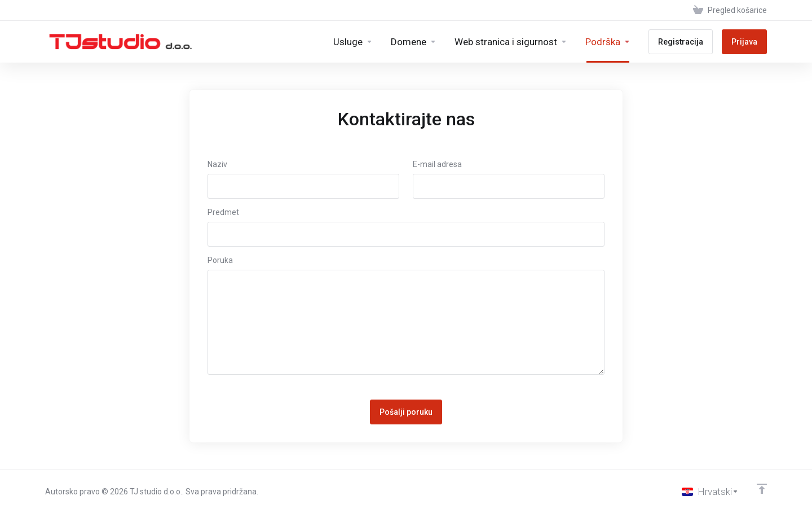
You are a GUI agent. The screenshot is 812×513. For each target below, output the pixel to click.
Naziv (217, 164)
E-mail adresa (437, 164)
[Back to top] (762, 489)
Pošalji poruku (406, 412)
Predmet (223, 212)
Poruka (220, 260)
